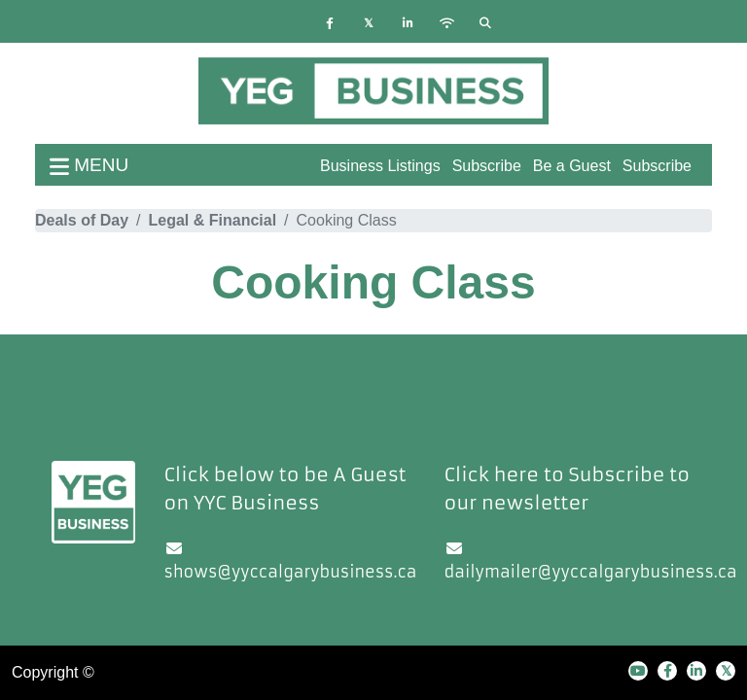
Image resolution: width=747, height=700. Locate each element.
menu (89, 165)
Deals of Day (82, 220)
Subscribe (657, 166)
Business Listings (380, 166)
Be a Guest (572, 166)
